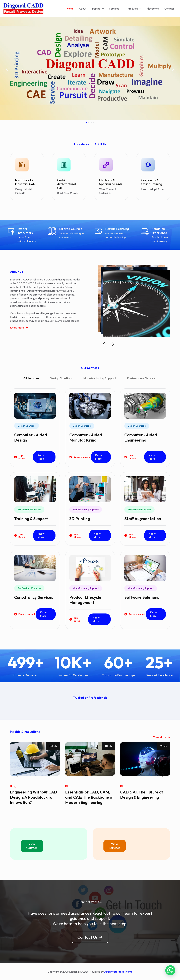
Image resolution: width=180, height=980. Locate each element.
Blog (13, 786)
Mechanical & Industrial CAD (25, 182)
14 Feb (53, 746)
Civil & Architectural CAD (66, 184)
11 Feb (108, 746)
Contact (169, 9)
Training (98, 9)
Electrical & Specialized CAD (111, 182)
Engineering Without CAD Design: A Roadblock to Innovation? (34, 797)
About (83, 9)
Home (70, 9)
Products (134, 9)
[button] (8, 69)
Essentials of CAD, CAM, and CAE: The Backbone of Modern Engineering (89, 797)
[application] (102, 9)
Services (116, 9)
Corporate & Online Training (152, 182)
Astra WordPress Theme (118, 972)
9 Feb (164, 746)
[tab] (31, 380)
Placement (153, 9)
